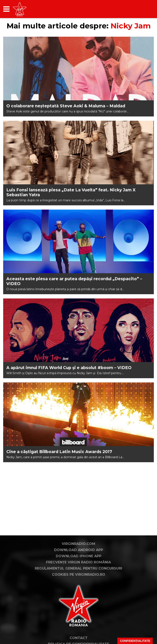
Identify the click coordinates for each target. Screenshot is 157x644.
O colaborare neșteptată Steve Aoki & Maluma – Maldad (66, 106)
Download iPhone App (79, 556)
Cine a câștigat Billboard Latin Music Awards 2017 (59, 452)
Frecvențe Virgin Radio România (78, 562)
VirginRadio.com (78, 544)
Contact (79, 638)
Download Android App (79, 550)
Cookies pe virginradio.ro (79, 575)
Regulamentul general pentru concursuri (78, 568)
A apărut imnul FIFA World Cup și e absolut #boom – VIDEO (69, 368)
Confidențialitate (135, 641)
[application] (143, 9)
